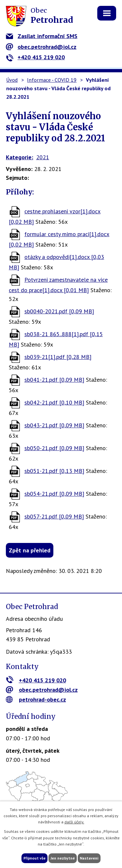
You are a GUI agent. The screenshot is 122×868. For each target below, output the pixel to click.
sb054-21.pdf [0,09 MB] (54, 494)
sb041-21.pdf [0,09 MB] (54, 380)
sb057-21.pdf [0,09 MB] (54, 516)
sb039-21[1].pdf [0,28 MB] (58, 357)
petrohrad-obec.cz (36, 699)
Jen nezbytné (63, 858)
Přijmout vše (34, 858)
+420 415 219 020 (35, 57)
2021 (43, 157)
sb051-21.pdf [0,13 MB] (54, 471)
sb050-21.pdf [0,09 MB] (54, 448)
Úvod (12, 80)
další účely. (74, 822)
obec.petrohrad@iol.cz (41, 47)
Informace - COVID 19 (52, 80)
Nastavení (89, 858)
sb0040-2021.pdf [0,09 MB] (59, 311)
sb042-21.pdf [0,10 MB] (54, 402)
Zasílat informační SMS (42, 36)
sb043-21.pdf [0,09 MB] (54, 425)
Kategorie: (20, 157)
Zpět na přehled (30, 550)
